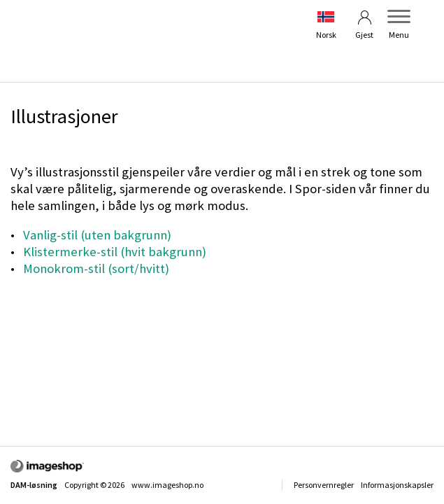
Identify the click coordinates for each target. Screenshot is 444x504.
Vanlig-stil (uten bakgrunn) (97, 235)
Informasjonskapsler (397, 485)
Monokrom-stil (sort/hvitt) (96, 268)
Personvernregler (324, 485)
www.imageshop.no (167, 485)
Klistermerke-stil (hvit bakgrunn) (115, 252)
